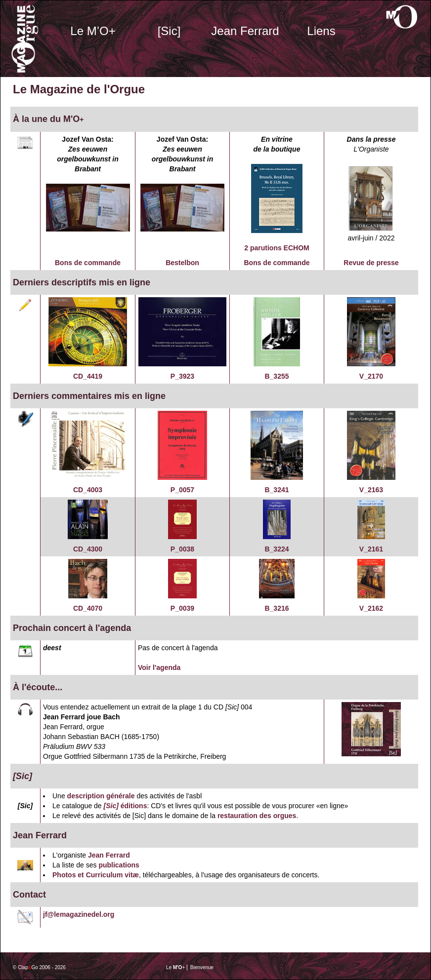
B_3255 (277, 376)
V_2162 (371, 608)
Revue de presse (371, 263)
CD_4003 (88, 490)
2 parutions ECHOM (277, 248)
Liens (321, 31)
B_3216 (277, 608)
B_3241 (277, 490)
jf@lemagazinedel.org (79, 914)
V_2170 (371, 376)
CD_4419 (88, 376)
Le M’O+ (93, 31)
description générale (101, 796)
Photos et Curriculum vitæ (96, 875)
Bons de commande (88, 263)
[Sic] (169, 31)
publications (119, 865)
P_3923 (182, 376)
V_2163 (371, 490)
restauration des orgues (257, 816)
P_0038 (182, 549)
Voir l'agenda (159, 667)
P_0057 (182, 490)
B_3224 (277, 549)
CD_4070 (88, 608)
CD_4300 (88, 549)
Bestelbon (182, 263)
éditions (133, 806)
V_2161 (371, 549)
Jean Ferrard (245, 31)
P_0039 (182, 608)
